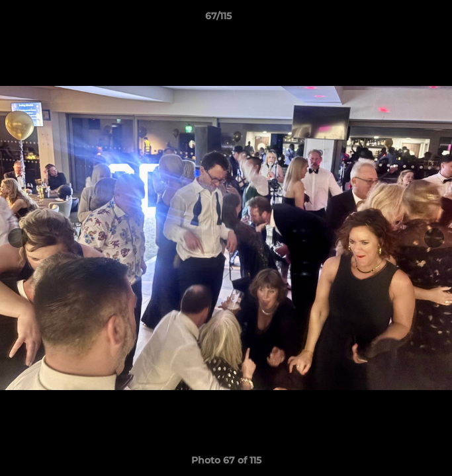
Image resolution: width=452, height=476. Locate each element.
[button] (404, 19)
